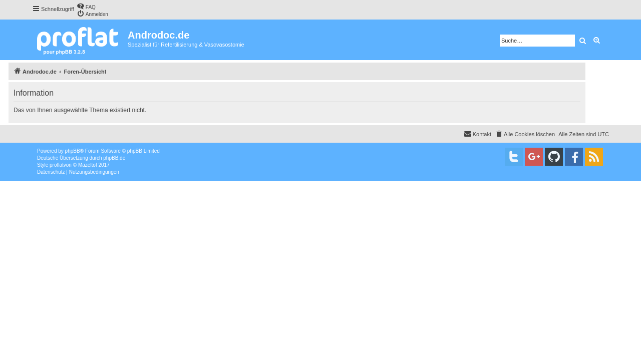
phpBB (73, 151)
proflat (57, 165)
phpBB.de (114, 158)
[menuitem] (86, 6)
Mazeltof (88, 165)
